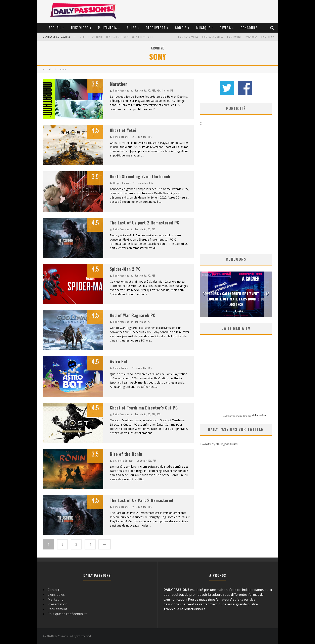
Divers (225, 28)
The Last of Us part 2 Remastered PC (145, 223)
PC (149, 91)
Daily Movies (234, 37)
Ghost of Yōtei (123, 130)
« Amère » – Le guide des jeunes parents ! (104, 37)
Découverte (156, 28)
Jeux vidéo (80, 28)
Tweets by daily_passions (219, 444)
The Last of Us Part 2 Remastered (142, 500)
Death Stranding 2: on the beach (140, 176)
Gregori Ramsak (122, 183)
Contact (53, 590)
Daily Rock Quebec (213, 37)
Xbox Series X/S (165, 91)
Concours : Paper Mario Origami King (235, 305)
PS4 (153, 414)
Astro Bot (119, 361)
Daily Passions (121, 91)
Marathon (119, 84)
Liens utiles (56, 595)
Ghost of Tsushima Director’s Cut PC (144, 408)
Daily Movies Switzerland (235, 416)
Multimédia (108, 28)
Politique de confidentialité (67, 614)
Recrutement (57, 609)
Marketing (56, 599)
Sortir (181, 28)
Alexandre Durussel (124, 461)
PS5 (153, 91)
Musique (203, 28)
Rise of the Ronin (126, 454)
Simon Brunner (121, 137)
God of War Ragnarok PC (133, 315)
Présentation (57, 604)
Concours (249, 28)
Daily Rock (251, 37)
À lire (131, 28)
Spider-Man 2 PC (125, 269)
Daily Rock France (188, 37)
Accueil (55, 28)
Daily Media (268, 37)
